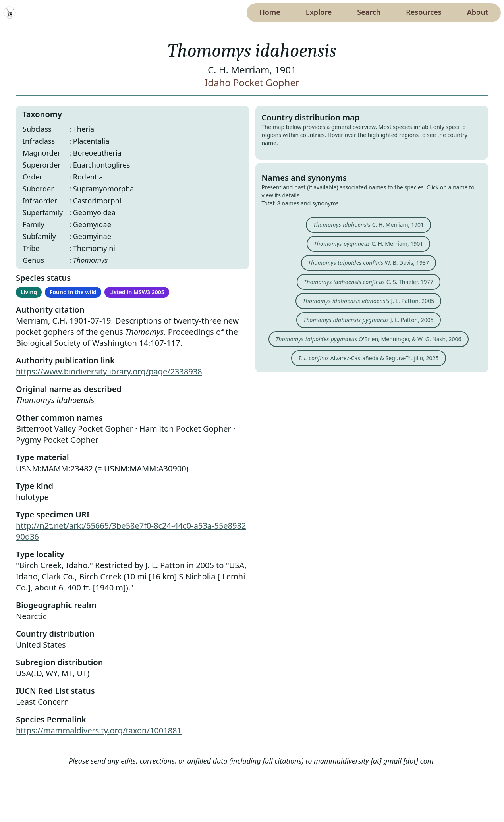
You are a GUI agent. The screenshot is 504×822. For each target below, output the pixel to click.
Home (270, 12)
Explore (319, 12)
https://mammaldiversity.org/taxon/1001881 (99, 730)
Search (369, 12)
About (478, 12)
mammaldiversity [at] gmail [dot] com (374, 761)
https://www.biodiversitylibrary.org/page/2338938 (109, 371)
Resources (424, 12)
